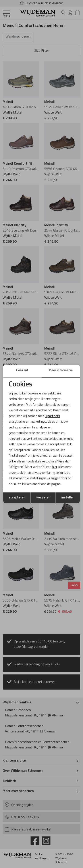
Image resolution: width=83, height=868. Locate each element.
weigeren (43, 498)
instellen (68, 498)
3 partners (52, 416)
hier (55, 467)
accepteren (17, 498)
